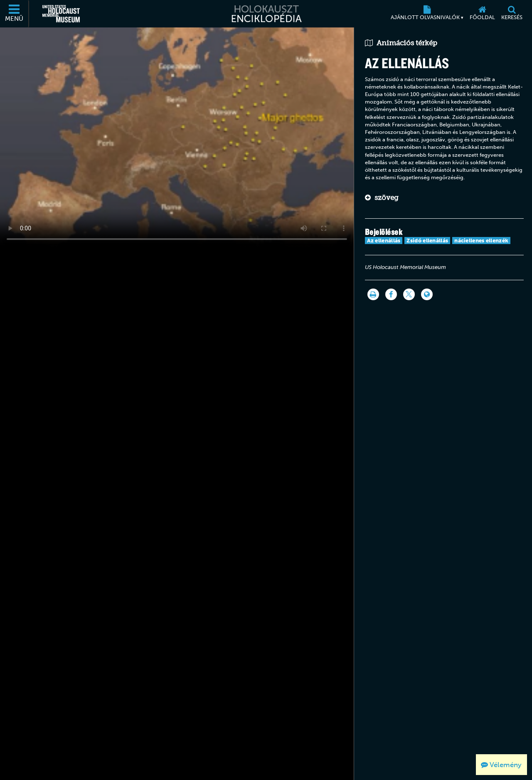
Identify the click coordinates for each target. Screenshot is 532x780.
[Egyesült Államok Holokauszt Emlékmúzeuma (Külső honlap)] (61, 14)
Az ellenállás (384, 241)
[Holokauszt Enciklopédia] (266, 14)
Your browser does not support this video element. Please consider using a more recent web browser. (177, 138)
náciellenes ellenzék (481, 241)
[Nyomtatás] (373, 294)
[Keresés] (512, 14)
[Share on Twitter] (409, 294)
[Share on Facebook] (391, 294)
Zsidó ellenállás (427, 241)
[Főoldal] (482, 14)
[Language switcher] (427, 294)
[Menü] (15, 14)
